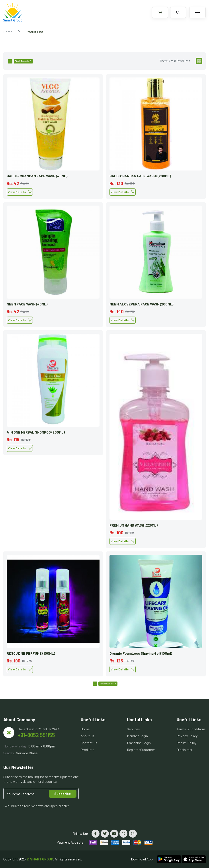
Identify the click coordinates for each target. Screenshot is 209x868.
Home (8, 32)
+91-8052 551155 (36, 735)
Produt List (34, 32)
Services (133, 729)
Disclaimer (185, 750)
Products (88, 750)
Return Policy (187, 743)
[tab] (199, 61)
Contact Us (89, 743)
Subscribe (63, 794)
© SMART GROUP (40, 859)
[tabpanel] (104, 374)
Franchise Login (139, 743)
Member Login (137, 736)
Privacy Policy (187, 736)
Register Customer (141, 750)
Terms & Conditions (191, 729)
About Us (88, 736)
